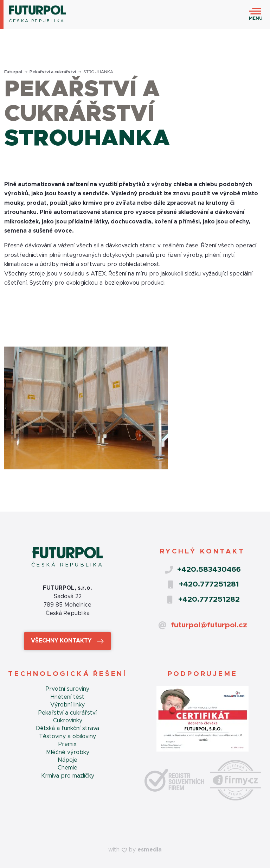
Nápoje (67, 760)
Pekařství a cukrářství (55, 72)
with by (135, 850)
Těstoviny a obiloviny (67, 736)
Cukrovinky (68, 721)
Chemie (67, 768)
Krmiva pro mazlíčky (68, 776)
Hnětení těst (67, 697)
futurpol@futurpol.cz (203, 625)
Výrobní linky (67, 705)
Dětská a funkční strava (67, 728)
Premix (67, 744)
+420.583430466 (203, 570)
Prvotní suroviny (67, 689)
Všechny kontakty (67, 641)
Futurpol (16, 72)
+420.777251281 (203, 584)
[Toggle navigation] (256, 15)
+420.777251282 (203, 600)
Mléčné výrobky (68, 752)
